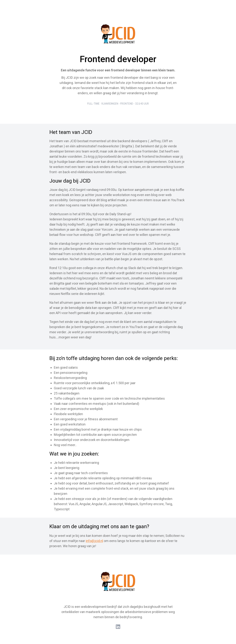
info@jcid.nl (94, 541)
